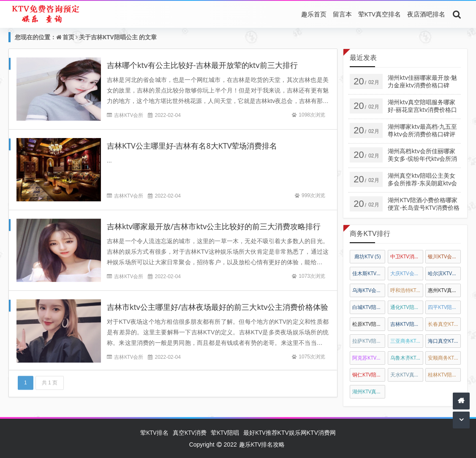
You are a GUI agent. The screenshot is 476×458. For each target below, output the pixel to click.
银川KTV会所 (444, 256)
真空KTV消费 (190, 432)
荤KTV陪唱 (225, 432)
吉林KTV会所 (129, 115)
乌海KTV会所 (369, 290)
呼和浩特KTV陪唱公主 (407, 290)
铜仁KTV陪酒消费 (369, 375)
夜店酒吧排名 (426, 14)
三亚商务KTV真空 (407, 341)
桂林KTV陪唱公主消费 (444, 375)
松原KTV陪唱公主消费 (369, 324)
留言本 (342, 14)
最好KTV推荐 (260, 432)
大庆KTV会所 (407, 273)
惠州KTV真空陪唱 (444, 290)
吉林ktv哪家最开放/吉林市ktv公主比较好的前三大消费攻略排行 (214, 226)
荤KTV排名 (154, 432)
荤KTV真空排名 (379, 14)
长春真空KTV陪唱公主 (444, 324)
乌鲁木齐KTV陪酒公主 (407, 358)
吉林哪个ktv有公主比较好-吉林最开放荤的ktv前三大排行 (202, 65)
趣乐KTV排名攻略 (262, 444)
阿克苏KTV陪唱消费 (369, 358)
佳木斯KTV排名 (369, 273)
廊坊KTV (367, 256)
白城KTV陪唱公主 (369, 307)
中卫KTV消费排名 (407, 256)
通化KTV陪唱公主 (407, 307)
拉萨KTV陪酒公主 (369, 341)
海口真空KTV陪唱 (444, 341)
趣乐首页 (314, 14)
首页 (68, 37)
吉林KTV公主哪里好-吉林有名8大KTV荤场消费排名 (192, 146)
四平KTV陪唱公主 (444, 307)
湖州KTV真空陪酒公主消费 (369, 392)
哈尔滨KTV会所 (444, 273)
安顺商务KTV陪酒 (444, 358)
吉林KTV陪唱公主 (114, 37)
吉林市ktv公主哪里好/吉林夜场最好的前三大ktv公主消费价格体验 (218, 307)
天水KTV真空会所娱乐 (407, 375)
